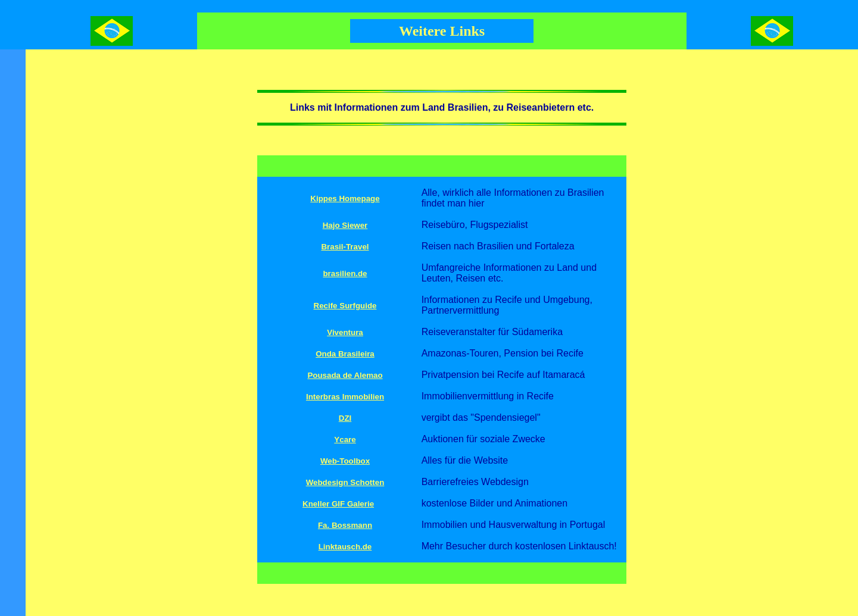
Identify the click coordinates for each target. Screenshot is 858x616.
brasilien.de (345, 273)
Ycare (345, 440)
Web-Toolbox (345, 461)
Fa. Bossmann (345, 525)
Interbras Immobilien (345, 397)
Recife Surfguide (345, 306)
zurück (471, 611)
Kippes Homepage (345, 198)
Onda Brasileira (345, 354)
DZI (345, 418)
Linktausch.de (345, 547)
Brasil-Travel (345, 247)
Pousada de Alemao (345, 375)
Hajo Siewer (345, 225)
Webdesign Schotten (345, 482)
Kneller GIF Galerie (338, 504)
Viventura (345, 332)
